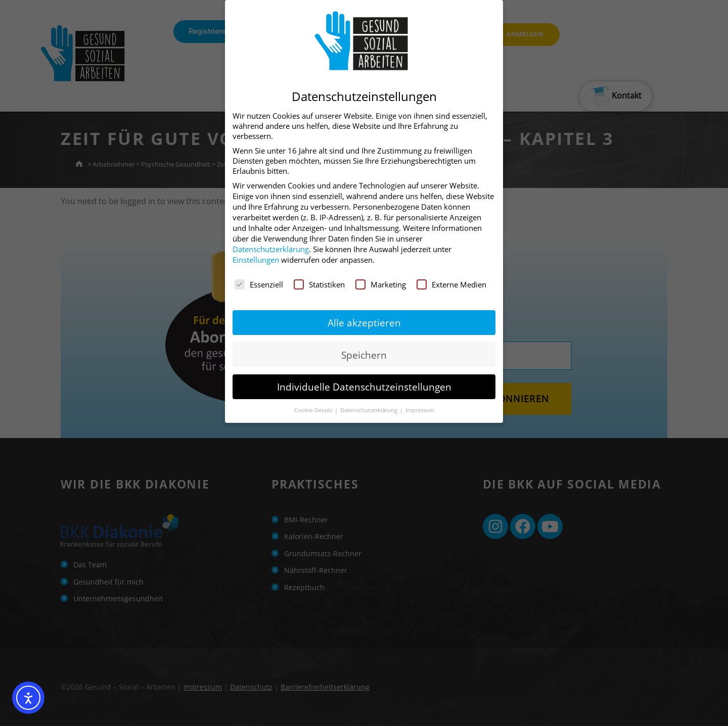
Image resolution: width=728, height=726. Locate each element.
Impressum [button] (420, 410)
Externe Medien (451, 284)
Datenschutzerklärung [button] (370, 410)
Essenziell (259, 284)
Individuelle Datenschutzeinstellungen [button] (364, 387)
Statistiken (319, 284)
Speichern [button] (364, 355)
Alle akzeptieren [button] (364, 323)
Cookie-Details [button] (314, 410)
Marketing (381, 284)
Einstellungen (256, 260)
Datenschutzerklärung (271, 249)
